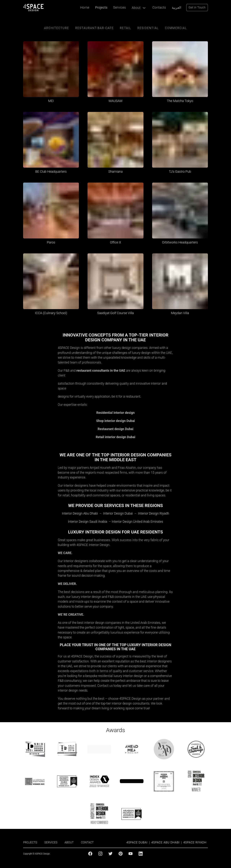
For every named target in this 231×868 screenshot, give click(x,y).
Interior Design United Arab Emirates (137, 522)
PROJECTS (30, 842)
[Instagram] (100, 854)
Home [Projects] (85, 7)
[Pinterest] (121, 854)
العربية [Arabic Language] (177, 7)
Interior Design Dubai (118, 513)
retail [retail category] (126, 28)
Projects (101, 7)
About (136, 8)
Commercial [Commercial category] (176, 28)
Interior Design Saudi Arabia (88, 522)
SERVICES (51, 842)
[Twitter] (110, 854)
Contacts (159, 7)
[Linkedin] (141, 854)
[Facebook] (90, 854)
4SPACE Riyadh (195, 842)
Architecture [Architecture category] (57, 28)
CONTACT (87, 842)
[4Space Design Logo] (33, 8)
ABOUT (69, 842)
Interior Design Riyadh (154, 513)
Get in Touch (197, 7)
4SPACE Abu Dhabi (166, 842)
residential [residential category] (148, 28)
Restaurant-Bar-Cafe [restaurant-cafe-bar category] (94, 28)
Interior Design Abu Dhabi (80, 513)
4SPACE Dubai (137, 842)
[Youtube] (130, 854)
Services (120, 7)
